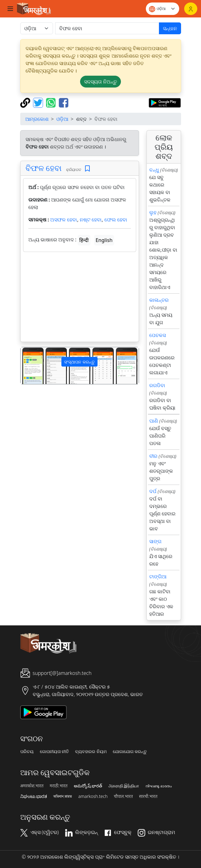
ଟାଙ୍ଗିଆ (158, 576)
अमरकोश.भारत (32, 786)
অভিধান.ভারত (63, 796)
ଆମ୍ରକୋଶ (37, 119)
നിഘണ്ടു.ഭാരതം (158, 786)
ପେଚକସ (158, 335)
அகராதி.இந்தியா (124, 786)
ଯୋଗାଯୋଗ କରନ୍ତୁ (130, 752)
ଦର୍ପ (153, 491)
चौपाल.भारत (123, 796)
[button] (29, 366)
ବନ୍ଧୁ (154, 170)
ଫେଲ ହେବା (116, 220)
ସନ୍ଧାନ (170, 28)
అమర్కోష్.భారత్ (88, 786)
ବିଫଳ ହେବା (44, 168)
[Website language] (163, 9)
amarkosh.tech (93, 796)
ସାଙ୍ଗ (155, 541)
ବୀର (153, 456)
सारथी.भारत (148, 796)
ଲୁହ (153, 212)
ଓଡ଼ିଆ (62, 119)
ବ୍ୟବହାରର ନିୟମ (91, 752)
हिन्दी (84, 240)
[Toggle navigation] (10, 9)
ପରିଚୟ (27, 752)
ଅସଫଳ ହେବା (64, 220)
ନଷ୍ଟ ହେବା (91, 220)
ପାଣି (154, 421)
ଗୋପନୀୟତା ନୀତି (55, 752)
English (104, 240)
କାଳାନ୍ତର (159, 300)
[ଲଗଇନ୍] (191, 9)
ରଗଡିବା (157, 385)
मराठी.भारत (59, 786)
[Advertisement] (80, 298)
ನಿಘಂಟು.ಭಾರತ (34, 796)
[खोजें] (107, 28)
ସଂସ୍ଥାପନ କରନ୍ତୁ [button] (79, 362)
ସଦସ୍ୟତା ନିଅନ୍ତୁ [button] (100, 82)
